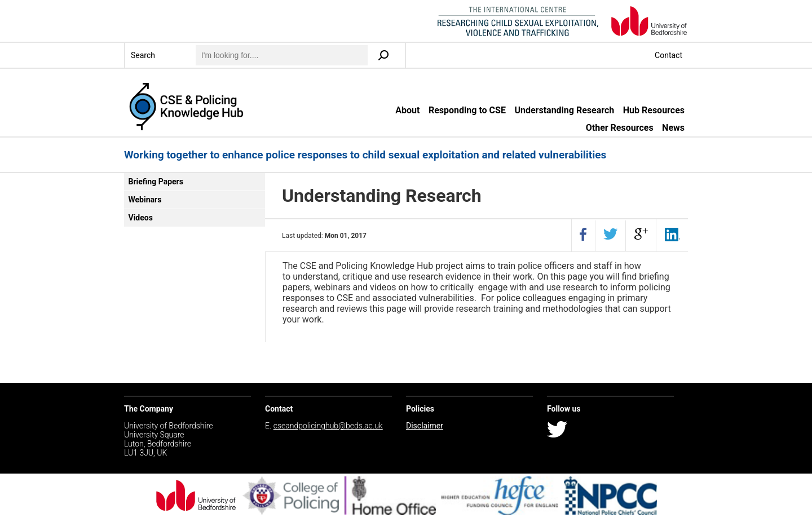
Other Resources (620, 128)
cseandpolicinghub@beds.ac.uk (328, 426)
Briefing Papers (156, 182)
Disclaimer (425, 426)
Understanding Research (564, 110)
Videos (141, 218)
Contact (668, 55)
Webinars (145, 200)
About (407, 110)
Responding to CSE (467, 110)
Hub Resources (654, 110)
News (673, 128)
